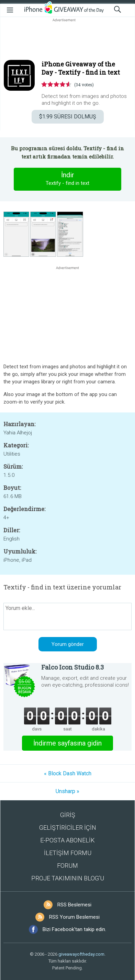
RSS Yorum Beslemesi (74, 917)
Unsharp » (67, 791)
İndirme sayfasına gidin (67, 743)
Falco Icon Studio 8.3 (72, 667)
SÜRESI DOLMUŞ (68, 117)
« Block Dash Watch (68, 773)
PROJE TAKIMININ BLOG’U (68, 878)
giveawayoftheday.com (81, 954)
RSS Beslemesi (74, 905)
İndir (68, 179)
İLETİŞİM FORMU (68, 853)
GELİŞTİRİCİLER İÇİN (68, 828)
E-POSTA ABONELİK (67, 840)
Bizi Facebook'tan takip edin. (74, 929)
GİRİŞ (68, 815)
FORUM (67, 866)
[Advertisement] (67, 40)
